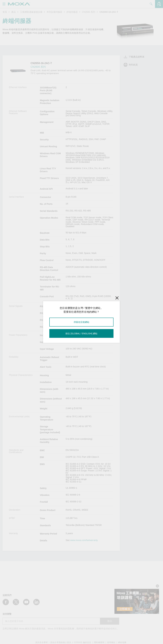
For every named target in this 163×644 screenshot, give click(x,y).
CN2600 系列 (89, 12)
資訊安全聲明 (42, 642)
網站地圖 (122, 642)
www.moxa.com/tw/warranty (84, 540)
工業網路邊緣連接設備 (31, 12)
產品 (14, 12)
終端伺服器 (72, 12)
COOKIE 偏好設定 (83, 642)
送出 (110, 621)
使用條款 (111, 642)
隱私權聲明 (99, 642)
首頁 (5, 12)
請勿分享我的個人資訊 (61, 642)
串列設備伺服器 (54, 12)
